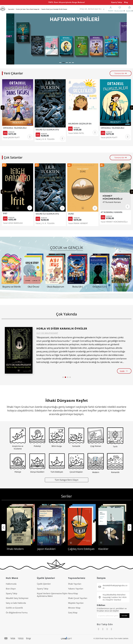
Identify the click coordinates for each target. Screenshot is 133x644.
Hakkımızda (11, 584)
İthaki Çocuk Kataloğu (52, 9)
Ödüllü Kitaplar (63, 9)
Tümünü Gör (121, 73)
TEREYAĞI (7, 214)
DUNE (103, 214)
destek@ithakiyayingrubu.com (115, 587)
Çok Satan (23, 9)
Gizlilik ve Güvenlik (14, 608)
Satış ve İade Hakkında (16, 603)
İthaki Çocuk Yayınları (78, 598)
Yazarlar (44, 9)
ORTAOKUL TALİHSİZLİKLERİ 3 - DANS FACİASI (47, 128)
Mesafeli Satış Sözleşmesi (17, 598)
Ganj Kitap (73, 613)
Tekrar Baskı (30, 9)
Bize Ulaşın (11, 589)
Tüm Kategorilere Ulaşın (67, 480)
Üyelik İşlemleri (44, 584)
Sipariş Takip (117, 2)
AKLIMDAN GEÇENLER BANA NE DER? (112, 124)
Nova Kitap (73, 593)
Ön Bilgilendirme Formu (17, 613)
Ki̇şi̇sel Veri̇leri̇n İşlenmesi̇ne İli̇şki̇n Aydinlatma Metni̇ (52, 595)
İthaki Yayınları (75, 584)
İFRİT (38, 214)
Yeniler (18, 9)
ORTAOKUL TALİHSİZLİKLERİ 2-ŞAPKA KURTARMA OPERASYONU (15, 128)
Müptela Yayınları (76, 603)
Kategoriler (37, 9)
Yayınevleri (11, 9)
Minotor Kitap (74, 608)
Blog (126, 2)
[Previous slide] (3, 108)
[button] (61, 63)
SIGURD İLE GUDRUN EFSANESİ (80, 130)
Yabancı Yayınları (76, 589)
